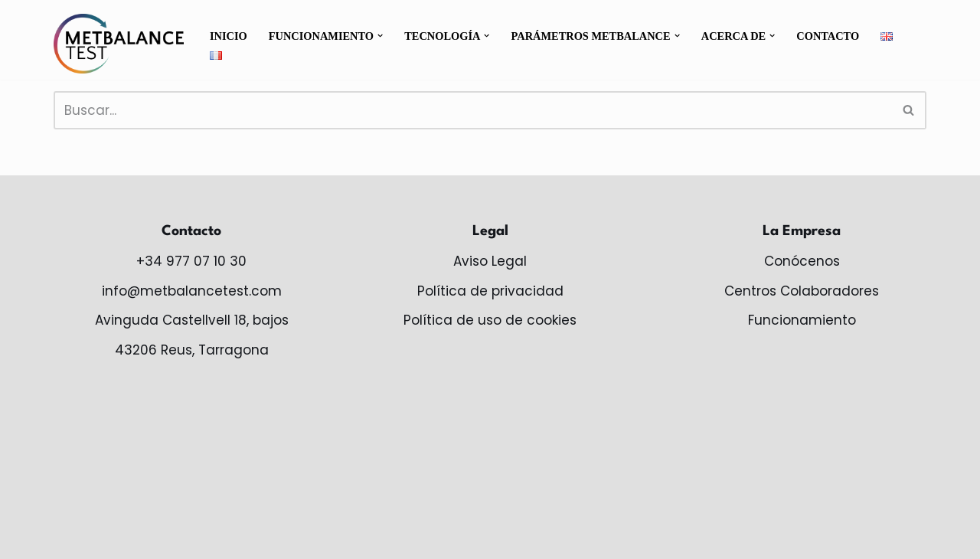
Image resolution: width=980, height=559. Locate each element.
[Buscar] (473, 110)
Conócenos (802, 261)
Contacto (829, 36)
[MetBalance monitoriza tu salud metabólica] (119, 44)
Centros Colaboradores (802, 291)
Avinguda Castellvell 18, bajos (192, 321)
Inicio (229, 36)
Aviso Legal (490, 261)
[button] (381, 36)
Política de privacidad (490, 291)
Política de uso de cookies (490, 321)
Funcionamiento (802, 321)
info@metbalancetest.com (192, 291)
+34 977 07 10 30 (191, 261)
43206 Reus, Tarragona (192, 350)
